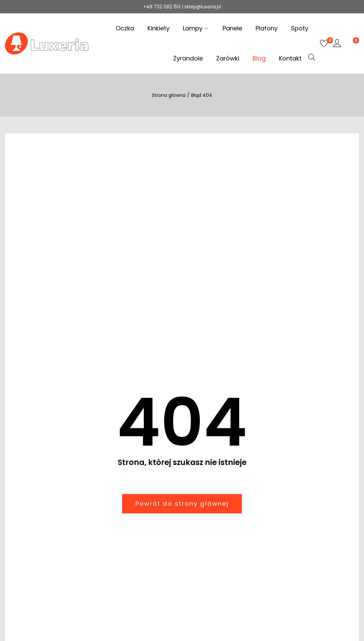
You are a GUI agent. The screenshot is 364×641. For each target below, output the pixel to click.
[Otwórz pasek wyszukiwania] (312, 57)
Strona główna (169, 95)
